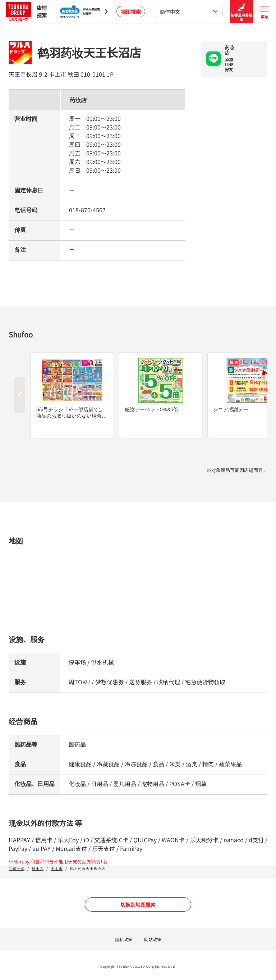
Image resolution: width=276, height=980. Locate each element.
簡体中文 (189, 12)
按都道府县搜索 (241, 12)
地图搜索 (131, 12)
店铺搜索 (26, 11)
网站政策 (153, 939)
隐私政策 (124, 939)
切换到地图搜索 (138, 904)
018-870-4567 (87, 210)
